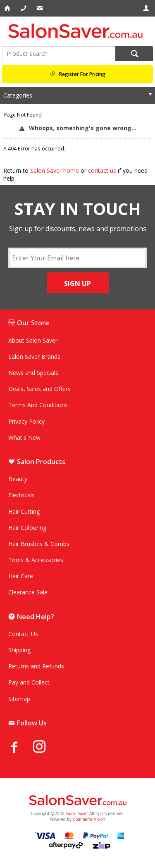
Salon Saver (77, 813)
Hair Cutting (24, 511)
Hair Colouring (27, 528)
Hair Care (21, 576)
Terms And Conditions (38, 405)
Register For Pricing (82, 74)
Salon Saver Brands (34, 356)
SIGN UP (77, 284)
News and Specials (33, 373)
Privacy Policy (26, 421)
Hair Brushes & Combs (39, 544)
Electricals (21, 495)
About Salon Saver (33, 340)
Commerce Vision (89, 819)
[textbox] (59, 54)
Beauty (18, 479)
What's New (24, 438)
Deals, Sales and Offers (39, 389)
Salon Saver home (55, 170)
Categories (18, 95)
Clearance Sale (28, 592)
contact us (102, 170)
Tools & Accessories (36, 560)
